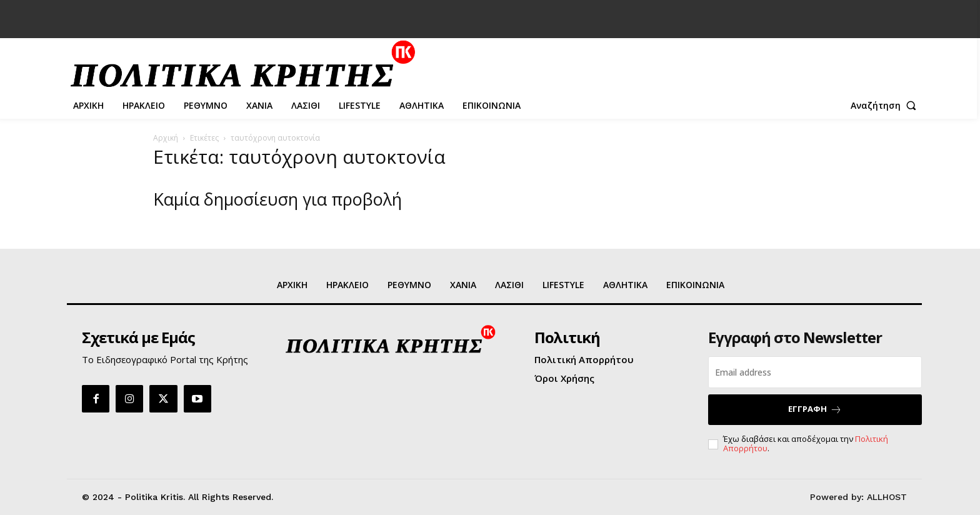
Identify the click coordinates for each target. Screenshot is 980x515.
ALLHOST (887, 497)
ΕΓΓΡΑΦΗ (815, 409)
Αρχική (166, 138)
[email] (815, 372)
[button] (886, 106)
